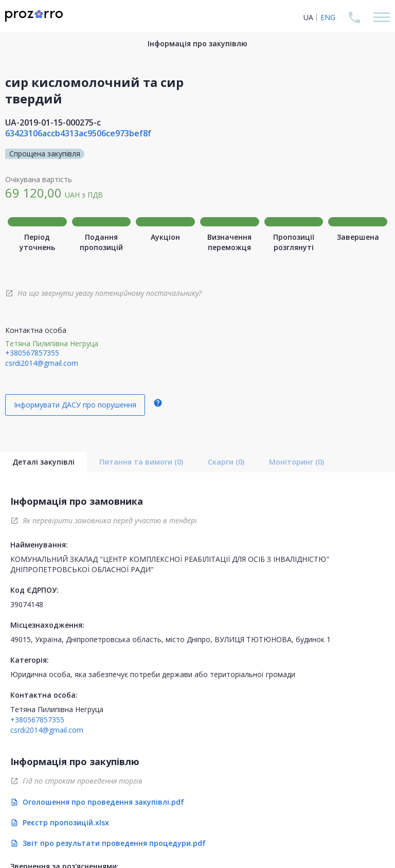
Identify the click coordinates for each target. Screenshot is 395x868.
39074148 (27, 604)
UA (308, 17)
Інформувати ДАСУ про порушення (75, 405)
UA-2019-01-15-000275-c (53, 122)
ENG (328, 17)
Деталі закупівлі (43, 462)
